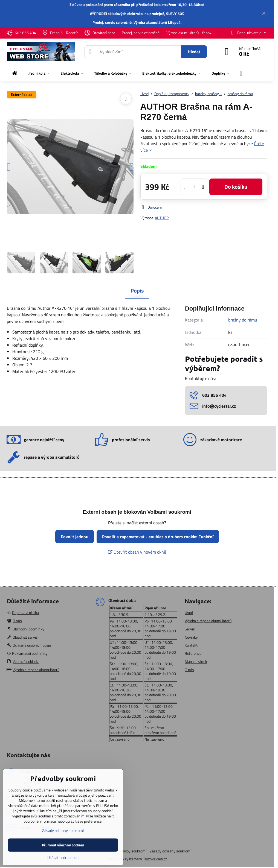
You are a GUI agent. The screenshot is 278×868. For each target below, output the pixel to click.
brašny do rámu (243, 320)
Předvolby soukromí (131, 851)
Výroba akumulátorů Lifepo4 (157, 22)
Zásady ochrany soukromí (170, 851)
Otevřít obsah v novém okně (137, 552)
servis (110, 22)
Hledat (194, 52)
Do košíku (236, 187)
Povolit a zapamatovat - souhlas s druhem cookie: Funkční (158, 537)
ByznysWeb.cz (155, 859)
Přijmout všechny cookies (63, 845)
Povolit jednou (75, 537)
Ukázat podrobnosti (63, 857)
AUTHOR (162, 218)
